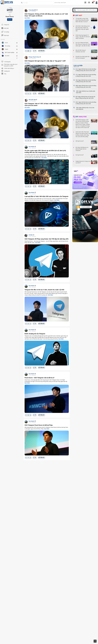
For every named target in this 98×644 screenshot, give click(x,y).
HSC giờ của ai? (80, 141)
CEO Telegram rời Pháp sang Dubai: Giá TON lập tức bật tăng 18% (47, 239)
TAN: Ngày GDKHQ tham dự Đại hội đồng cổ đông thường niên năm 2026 (86, 81)
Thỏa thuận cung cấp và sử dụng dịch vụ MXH (11, 65)
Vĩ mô (6, 43)
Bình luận (6, 35)
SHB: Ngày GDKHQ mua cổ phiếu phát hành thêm (86, 92)
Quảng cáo (7, 71)
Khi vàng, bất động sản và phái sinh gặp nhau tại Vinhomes (82, 149)
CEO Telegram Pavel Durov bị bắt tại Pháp (39, 425)
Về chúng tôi (7, 62)
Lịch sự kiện (78, 66)
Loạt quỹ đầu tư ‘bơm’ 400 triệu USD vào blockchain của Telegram (46, 196)
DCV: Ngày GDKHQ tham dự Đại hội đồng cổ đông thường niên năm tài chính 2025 (86, 70)
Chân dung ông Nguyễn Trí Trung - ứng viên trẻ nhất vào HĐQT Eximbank (83, 37)
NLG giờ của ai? (80, 155)
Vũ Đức (31, 235)
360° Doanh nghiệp (9, 52)
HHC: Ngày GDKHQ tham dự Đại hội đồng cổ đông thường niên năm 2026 (86, 103)
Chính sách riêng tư (9, 68)
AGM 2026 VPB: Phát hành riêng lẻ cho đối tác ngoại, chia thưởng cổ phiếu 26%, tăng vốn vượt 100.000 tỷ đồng (83, 134)
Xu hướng (7, 32)
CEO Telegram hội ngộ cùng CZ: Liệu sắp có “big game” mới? (45, 61)
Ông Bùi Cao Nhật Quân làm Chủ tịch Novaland (83, 57)
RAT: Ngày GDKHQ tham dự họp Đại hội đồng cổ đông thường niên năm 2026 (85, 97)
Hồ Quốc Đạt (32, 100)
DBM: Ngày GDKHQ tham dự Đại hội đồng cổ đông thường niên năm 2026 (86, 86)
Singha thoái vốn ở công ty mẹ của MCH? (83, 162)
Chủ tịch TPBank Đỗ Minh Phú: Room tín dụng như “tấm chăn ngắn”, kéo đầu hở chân (83, 44)
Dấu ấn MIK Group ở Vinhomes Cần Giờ (81, 51)
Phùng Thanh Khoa (34, 57)
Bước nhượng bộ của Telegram (35, 334)
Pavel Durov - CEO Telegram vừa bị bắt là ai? (40, 378)
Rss (5, 74)
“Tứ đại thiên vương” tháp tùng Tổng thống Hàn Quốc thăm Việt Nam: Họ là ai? (82, 20)
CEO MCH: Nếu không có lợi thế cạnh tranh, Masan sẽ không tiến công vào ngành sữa (83, 28)
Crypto (6, 49)
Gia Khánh (32, 147)
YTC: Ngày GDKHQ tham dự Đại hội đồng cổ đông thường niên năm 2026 (86, 75)
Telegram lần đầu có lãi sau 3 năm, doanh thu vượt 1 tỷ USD (44, 290)
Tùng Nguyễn (32, 10)
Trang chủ (7, 25)
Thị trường (7, 46)
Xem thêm (27, 18)
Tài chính (7, 56)
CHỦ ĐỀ (3, 40)
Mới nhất (6, 28)
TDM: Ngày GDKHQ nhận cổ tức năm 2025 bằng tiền (85, 108)
